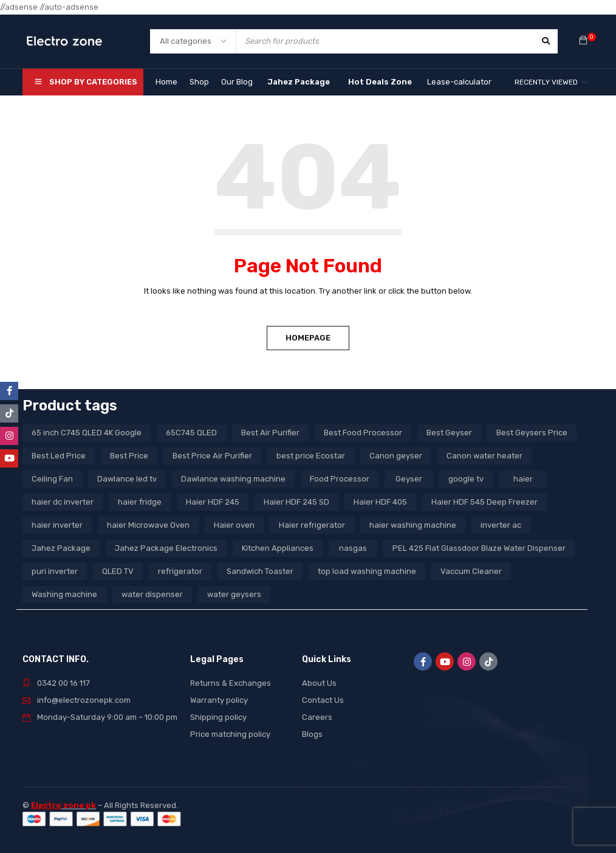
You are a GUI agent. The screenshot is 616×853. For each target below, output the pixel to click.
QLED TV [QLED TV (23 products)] (118, 571)
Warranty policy (219, 700)
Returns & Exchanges (231, 683)
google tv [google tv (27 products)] (466, 479)
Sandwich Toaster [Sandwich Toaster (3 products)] (260, 571)
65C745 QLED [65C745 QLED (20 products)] (191, 433)
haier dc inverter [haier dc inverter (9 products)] (63, 502)
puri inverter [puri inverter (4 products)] (55, 571)
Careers (317, 717)
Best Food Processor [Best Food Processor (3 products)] (363, 433)
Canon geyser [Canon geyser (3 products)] (396, 456)
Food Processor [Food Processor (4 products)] (340, 479)
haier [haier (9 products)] (523, 479)
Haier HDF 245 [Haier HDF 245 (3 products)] (213, 502)
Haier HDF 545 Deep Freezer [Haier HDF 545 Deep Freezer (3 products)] (484, 502)
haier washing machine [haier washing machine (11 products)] (413, 525)
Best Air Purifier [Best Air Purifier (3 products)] (270, 433)
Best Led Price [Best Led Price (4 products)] (59, 456)
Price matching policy (230, 734)
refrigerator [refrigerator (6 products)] (180, 571)
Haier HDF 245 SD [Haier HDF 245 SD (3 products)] (296, 502)
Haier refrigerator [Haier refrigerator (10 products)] (312, 525)
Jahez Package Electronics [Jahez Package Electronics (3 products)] (166, 548)
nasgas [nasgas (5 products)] (353, 548)
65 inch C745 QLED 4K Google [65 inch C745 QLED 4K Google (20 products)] (87, 433)
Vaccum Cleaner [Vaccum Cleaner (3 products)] (471, 571)
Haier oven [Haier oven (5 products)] (234, 525)
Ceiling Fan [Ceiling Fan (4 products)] (52, 479)
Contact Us (323, 700)
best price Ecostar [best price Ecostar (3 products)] (311, 456)
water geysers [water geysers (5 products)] (234, 594)
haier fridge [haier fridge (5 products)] (140, 502)
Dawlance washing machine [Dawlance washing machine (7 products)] (233, 479)
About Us (319, 683)
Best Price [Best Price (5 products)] (129, 456)
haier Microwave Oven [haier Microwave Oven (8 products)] (148, 525)
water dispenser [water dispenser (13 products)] (152, 594)
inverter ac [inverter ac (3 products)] (501, 525)
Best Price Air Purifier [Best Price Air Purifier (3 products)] (212, 456)
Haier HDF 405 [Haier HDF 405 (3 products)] (380, 502)
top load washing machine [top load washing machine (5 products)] (367, 571)
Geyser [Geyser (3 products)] (409, 479)
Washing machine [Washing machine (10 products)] (64, 594)
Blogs (312, 734)
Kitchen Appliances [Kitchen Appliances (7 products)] (278, 548)
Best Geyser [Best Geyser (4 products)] (449, 433)
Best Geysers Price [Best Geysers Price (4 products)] (532, 433)
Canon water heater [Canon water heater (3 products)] (484, 456)
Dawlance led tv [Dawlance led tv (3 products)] (127, 479)
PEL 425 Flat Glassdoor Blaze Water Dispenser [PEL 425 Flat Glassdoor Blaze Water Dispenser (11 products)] (479, 548)
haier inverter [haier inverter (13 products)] (57, 525)
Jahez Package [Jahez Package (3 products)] (61, 548)
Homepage (308, 338)
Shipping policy (218, 717)
